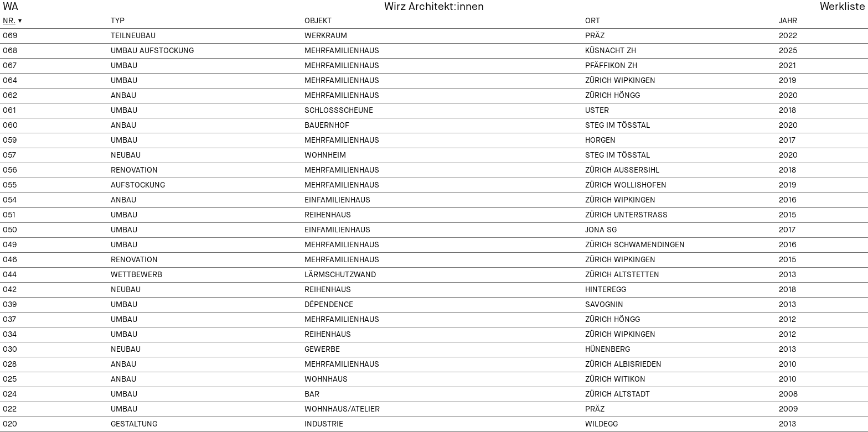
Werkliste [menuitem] (843, 7)
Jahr (788, 21)
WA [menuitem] (11, 7)
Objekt (318, 21)
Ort (593, 21)
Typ (118, 21)
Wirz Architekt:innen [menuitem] (434, 7)
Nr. (9, 21)
